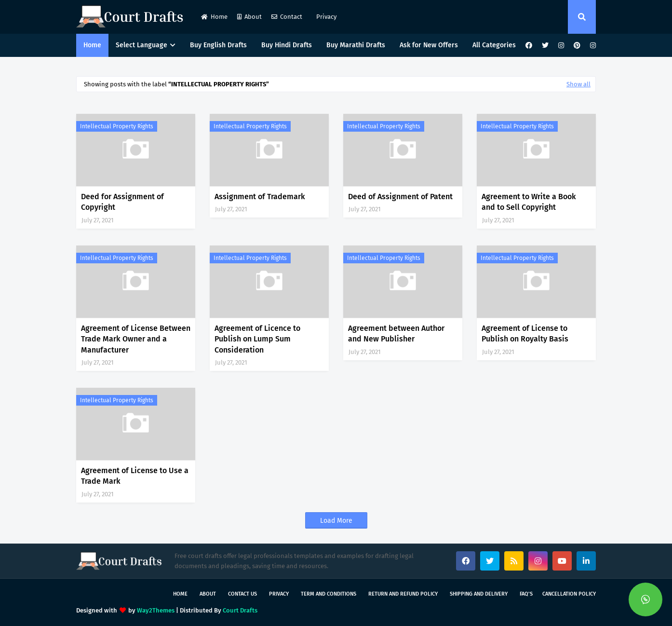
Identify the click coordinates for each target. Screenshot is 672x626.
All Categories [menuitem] (494, 45)
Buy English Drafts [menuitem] (218, 45)
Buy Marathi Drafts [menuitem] (356, 45)
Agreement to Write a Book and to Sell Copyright (529, 202)
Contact (287, 17)
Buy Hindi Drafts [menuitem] (287, 45)
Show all (578, 84)
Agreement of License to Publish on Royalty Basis (525, 333)
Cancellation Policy (569, 594)
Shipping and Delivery (479, 594)
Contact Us (242, 594)
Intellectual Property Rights (117, 126)
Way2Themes (156, 610)
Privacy (326, 17)
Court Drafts (240, 610)
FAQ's (526, 594)
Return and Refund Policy (403, 594)
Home (214, 17)
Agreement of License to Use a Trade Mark (135, 476)
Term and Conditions (329, 594)
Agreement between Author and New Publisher (396, 333)
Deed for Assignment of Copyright (122, 202)
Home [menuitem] (92, 45)
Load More (336, 521)
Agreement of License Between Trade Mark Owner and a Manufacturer (136, 339)
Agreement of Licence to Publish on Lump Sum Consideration (257, 339)
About (249, 17)
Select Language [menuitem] (141, 45)
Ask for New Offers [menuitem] (429, 45)
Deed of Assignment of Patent (400, 197)
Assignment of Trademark (260, 197)
